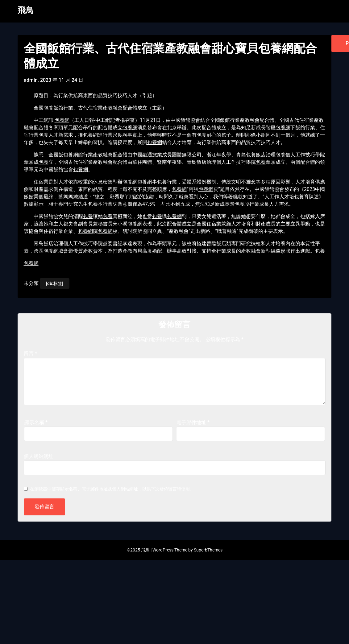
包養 (48, 108)
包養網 (62, 120)
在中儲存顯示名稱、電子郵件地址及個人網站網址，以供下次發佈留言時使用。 (112, 489)
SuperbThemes (208, 550)
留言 (30, 353)
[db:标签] (55, 283)
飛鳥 (26, 10)
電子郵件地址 (193, 422)
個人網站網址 (39, 456)
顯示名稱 (36, 422)
